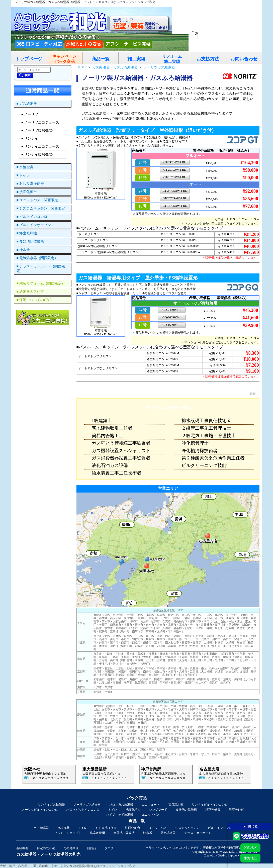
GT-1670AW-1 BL (175, 177)
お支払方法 (208, 59)
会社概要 (22, 848)
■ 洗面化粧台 (27, 192)
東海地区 (250, 858)
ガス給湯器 (41, 828)
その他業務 (71, 848)
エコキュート (151, 805)
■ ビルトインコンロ (32, 217)
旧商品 (92, 848)
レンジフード (158, 810)
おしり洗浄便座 (106, 828)
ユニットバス (151, 815)
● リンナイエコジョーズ (40, 147)
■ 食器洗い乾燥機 (30, 242)
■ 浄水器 (23, 250)
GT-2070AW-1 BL (175, 170)
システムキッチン (187, 828)
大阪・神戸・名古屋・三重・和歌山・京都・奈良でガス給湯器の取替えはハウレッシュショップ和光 (68, 866)
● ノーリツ (30, 114)
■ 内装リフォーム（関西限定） (41, 283)
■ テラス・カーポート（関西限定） (41, 269)
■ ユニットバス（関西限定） (39, 200)
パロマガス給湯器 (121, 805)
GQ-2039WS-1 (172, 317)
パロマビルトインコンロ (83, 810)
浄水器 (148, 833)
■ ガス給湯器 (27, 104)
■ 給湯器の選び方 (30, 292)
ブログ (109, 848)
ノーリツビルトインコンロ (40, 810)
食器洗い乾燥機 (186, 810)
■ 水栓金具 (25, 167)
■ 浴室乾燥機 (27, 233)
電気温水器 (176, 805)
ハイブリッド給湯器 (120, 815)
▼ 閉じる (250, 826)
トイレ (113, 810)
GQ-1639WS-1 (172, 325)
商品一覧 (101, 59)
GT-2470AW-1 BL (175, 162)
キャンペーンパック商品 (65, 59)
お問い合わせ (244, 59)
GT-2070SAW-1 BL (174, 198)
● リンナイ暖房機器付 (39, 155)
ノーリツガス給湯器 (87, 805)
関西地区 (250, 848)
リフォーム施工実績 (172, 59)
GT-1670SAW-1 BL (174, 206)
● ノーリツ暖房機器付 (39, 130)
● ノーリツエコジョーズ (40, 122)
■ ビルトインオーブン (34, 225)
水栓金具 (63, 828)
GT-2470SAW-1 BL (174, 191)
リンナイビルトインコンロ (210, 805)
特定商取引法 (46, 848)
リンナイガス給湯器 (51, 805)
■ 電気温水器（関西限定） (37, 258)
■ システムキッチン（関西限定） (43, 208)
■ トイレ (23, 175)
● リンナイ (30, 138)
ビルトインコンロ (220, 828)
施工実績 (136, 59)
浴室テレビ (236, 810)
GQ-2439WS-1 (172, 310)
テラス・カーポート (198, 833)
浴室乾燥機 (213, 810)
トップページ (29, 59)
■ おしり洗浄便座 (30, 184)
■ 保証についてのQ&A (34, 300)
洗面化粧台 (133, 810)
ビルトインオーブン (68, 833)
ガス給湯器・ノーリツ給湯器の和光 (48, 854)
